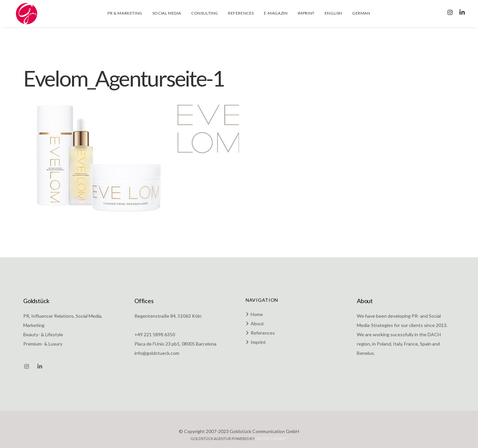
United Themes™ (272, 439)
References (263, 333)
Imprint (258, 342)
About (257, 323)
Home (257, 314)
